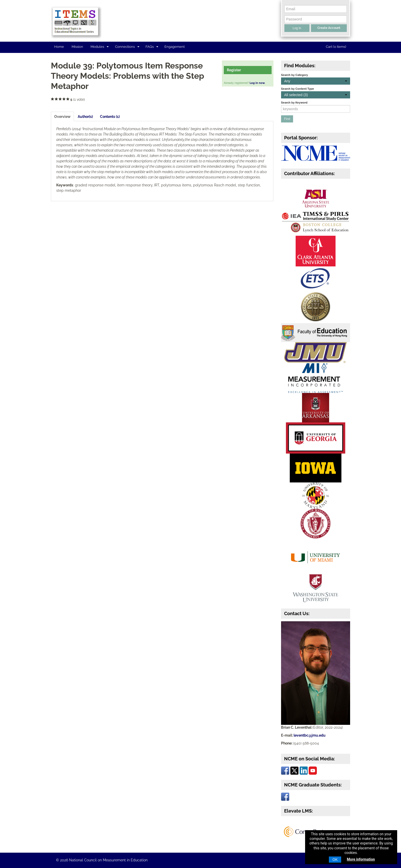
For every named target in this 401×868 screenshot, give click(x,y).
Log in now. (257, 83)
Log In (297, 28)
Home (59, 47)
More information (361, 859)
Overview (62, 117)
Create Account (329, 28)
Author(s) (85, 117)
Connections (127, 47)
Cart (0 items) (336, 47)
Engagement (175, 47)
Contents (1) (110, 117)
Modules (100, 47)
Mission (77, 47)
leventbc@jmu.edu (310, 735)
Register (234, 70)
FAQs (152, 47)
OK (335, 860)
